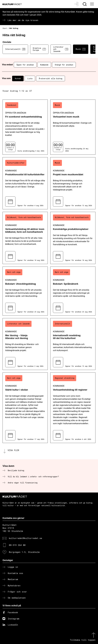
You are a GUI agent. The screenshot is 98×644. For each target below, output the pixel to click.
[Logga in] (76, 4)
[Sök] (85, 4)
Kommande (44, 65)
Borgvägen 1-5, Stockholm (24, 552)
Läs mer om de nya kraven (23, 20)
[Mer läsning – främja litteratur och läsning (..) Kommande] (25, 344)
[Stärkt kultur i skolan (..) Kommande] (25, 408)
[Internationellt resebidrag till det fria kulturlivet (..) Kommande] (73, 344)
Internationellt (15, 49)
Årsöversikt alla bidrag (51, 78)
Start (5, 28)
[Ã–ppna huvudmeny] (92, 4)
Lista (30, 78)
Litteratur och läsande (61, 49)
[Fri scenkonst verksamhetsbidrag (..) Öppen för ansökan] (25, 127)
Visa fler (13, 450)
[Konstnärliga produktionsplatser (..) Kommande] (73, 238)
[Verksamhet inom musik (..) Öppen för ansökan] (73, 127)
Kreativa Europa (39, 49)
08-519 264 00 (17, 545)
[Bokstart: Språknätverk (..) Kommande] (73, 291)
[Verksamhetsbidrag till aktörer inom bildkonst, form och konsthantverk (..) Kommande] (25, 238)
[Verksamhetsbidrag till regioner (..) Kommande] (73, 408)
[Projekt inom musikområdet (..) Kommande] (73, 183)
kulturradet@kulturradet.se (26, 538)
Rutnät (18, 78)
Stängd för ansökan (64, 65)
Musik (81, 49)
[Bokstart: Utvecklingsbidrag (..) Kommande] (25, 291)
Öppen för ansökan (25, 65)
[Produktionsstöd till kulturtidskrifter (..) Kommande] (25, 183)
